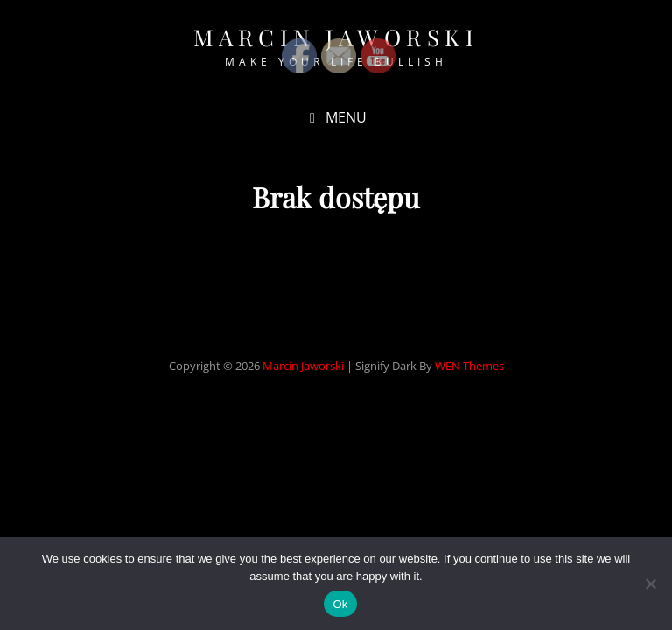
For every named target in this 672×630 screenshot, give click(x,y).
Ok (340, 604)
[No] (650, 584)
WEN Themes (469, 366)
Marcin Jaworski (303, 366)
